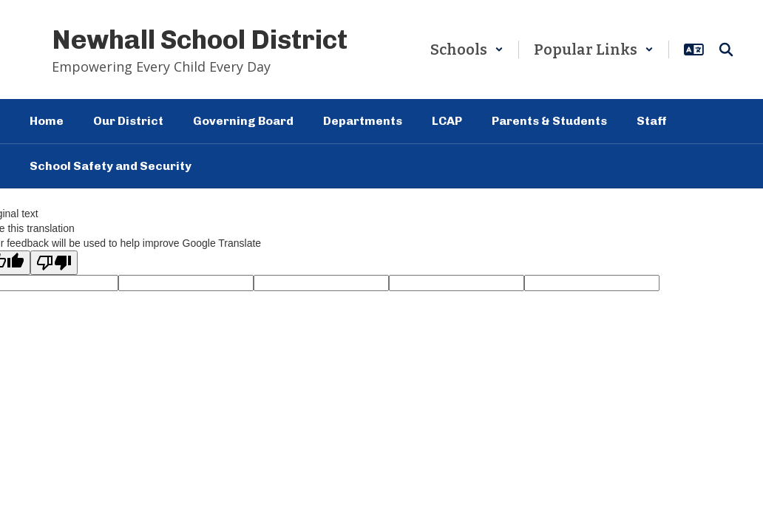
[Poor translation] (54, 263)
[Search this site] (726, 50)
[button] (467, 50)
